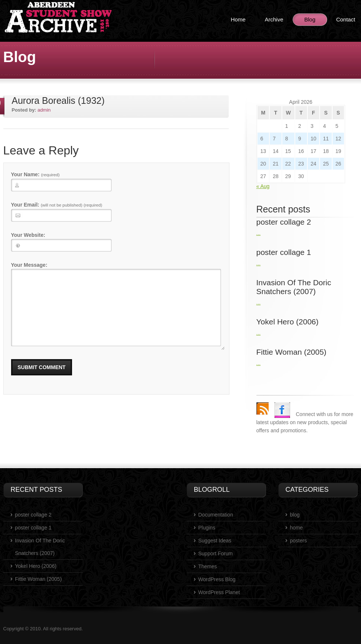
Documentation (216, 515)
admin (44, 110)
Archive (274, 19)
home (297, 528)
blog (295, 515)
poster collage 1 (33, 528)
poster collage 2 (33, 515)
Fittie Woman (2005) (39, 579)
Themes (208, 566)
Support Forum (216, 553)
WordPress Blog (217, 579)
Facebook (282, 410)
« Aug (263, 186)
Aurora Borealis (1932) (58, 100)
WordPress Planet (219, 592)
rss (263, 408)
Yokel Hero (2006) (36, 566)
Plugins (207, 528)
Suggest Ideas (215, 541)
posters (299, 541)
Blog (310, 19)
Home (238, 19)
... (259, 233)
